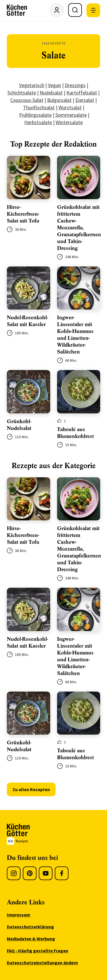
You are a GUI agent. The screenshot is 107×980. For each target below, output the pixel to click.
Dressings (75, 85)
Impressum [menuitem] (19, 915)
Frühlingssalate (35, 115)
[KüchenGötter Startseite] (17, 10)
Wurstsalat (70, 107)
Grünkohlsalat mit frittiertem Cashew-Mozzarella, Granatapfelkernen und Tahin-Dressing (79, 228)
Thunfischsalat (39, 107)
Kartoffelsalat (82, 93)
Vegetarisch (32, 85)
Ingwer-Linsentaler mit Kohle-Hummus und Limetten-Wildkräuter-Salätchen (75, 335)
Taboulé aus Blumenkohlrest (75, 433)
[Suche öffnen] (75, 10)
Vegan (54, 85)
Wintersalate (69, 122)
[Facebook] (62, 873)
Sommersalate (71, 115)
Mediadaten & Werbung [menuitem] (31, 939)
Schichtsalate (22, 93)
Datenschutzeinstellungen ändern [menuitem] (42, 963)
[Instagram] (14, 873)
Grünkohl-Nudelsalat (19, 425)
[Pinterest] (30, 873)
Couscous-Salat (27, 100)
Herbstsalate (38, 122)
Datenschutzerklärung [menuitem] (30, 927)
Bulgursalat (59, 100)
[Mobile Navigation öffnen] (93, 10)
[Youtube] (46, 873)
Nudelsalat (51, 93)
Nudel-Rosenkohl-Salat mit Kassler (27, 321)
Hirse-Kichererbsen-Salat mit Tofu (23, 214)
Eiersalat (85, 100)
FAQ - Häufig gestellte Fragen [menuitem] (38, 951)
